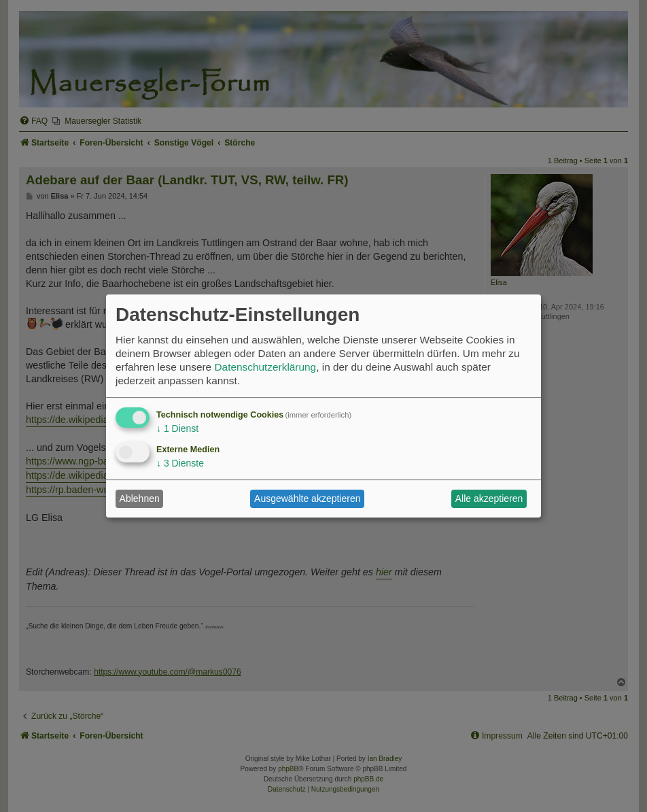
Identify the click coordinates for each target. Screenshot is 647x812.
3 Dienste (180, 463)
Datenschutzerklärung (265, 367)
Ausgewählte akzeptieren (307, 498)
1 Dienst (177, 428)
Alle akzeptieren (489, 498)
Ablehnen (140, 498)
